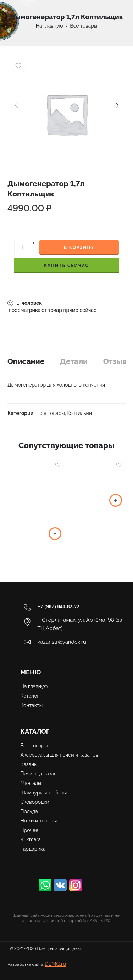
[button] (55, 534)
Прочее (30, 830)
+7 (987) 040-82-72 (59, 606)
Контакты (32, 705)
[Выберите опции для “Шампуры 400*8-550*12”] (116, 500)
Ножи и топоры (39, 821)
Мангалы (31, 783)
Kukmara (31, 839)
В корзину (79, 247)
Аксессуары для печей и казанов (59, 755)
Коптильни (79, 413)
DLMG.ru (55, 964)
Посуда (29, 811)
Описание (26, 361)
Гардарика (33, 849)
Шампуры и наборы (44, 793)
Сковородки (35, 802)
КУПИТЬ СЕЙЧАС (66, 266)
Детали (74, 361)
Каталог (30, 696)
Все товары (84, 26)
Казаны (29, 764)
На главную (49, 26)
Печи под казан (39, 774)
